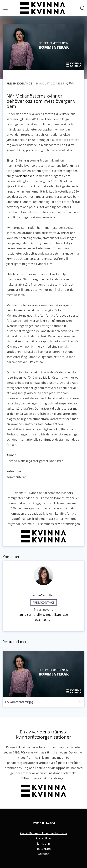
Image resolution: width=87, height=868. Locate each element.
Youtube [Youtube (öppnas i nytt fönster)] (43, 854)
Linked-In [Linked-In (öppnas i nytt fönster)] (43, 843)
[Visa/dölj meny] (5, 8)
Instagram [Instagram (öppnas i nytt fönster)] (43, 849)
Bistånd (12, 461)
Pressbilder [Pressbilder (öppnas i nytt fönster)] (44, 838)
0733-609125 (44, 620)
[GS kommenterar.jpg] (43, 674)
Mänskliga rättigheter (33, 461)
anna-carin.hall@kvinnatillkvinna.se (44, 615)
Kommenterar (16, 477)
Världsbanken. (25, 176)
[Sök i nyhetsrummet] (82, 8)
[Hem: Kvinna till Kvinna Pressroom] (43, 8)
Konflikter (56, 461)
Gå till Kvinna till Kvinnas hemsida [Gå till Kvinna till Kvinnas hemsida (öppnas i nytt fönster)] (44, 833)
